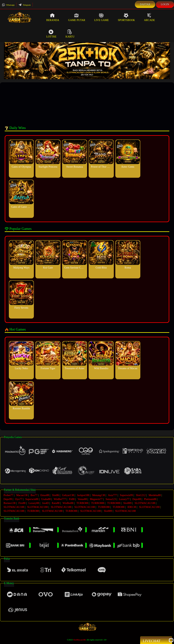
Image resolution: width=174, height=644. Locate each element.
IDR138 (132, 507)
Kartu (70, 34)
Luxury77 (124, 499)
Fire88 (22, 503)
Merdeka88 (155, 495)
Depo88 (137, 499)
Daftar (145, 4)
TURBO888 (98, 503)
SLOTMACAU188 (145, 503)
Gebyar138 (68, 495)
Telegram (25, 5)
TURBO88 (82, 503)
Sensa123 (111, 499)
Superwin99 (127, 495)
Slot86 (56, 495)
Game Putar (77, 17)
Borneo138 (9, 503)
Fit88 (72, 499)
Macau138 (22, 495)
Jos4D (46, 503)
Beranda (53, 17)
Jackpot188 (83, 495)
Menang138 (99, 495)
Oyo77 (19, 499)
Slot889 (127, 503)
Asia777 (112, 495)
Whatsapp (8, 5)
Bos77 (34, 495)
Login (165, 4)
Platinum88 (150, 499)
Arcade (150, 17)
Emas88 (45, 495)
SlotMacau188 (79, 640)
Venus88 (82, 499)
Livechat (156, 641)
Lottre (51, 34)
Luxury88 (34, 503)
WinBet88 (68, 503)
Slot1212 (141, 495)
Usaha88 (46, 499)
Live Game (102, 17)
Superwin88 (32, 499)
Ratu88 (56, 503)
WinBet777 (60, 499)
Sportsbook (126, 17)
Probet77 (8, 495)
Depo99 (8, 499)
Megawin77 (96, 499)
